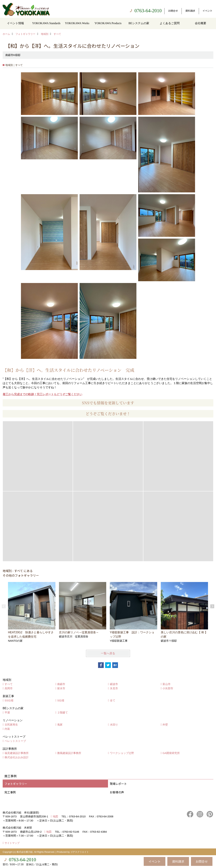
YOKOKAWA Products (108, 23)
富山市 (167, 684)
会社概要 (201, 23)
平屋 (7, 712)
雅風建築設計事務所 (69, 753)
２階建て (63, 712)
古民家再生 (11, 725)
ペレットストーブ (15, 741)
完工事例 (10, 792)
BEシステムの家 (139, 23)
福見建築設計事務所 (17, 753)
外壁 (165, 725)
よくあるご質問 (170, 23)
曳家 (60, 725)
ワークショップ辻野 (122, 753)
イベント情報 (15, 23)
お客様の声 (117, 792)
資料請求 (190, 11)
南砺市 (61, 684)
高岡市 (9, 688)
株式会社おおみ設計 (17, 757)
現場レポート (118, 784)
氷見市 (114, 688)
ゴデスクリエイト (80, 852)
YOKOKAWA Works (77, 23)
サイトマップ (12, 843)
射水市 (61, 688)
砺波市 (114, 684)
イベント (207, 11)
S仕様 (61, 700)
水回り (114, 725)
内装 (7, 729)
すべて (9, 684)
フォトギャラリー (16, 784)
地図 (55, 816)
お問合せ (173, 11)
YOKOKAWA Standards (46, 23)
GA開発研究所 (171, 753)
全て (113, 700)
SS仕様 (9, 700)
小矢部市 (168, 688)
